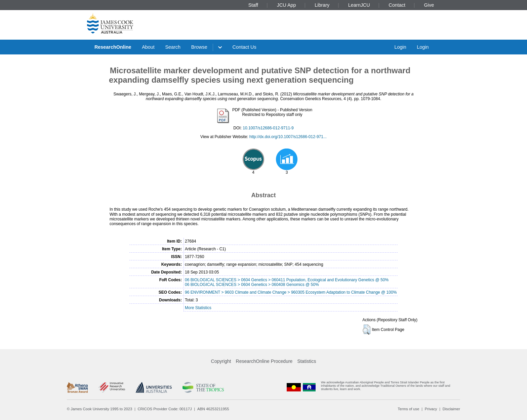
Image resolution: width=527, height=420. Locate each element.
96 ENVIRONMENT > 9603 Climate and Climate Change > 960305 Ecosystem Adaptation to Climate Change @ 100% (291, 292)
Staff (253, 5)
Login (400, 47)
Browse (199, 47)
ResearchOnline (113, 47)
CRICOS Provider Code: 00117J (165, 409)
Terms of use (408, 409)
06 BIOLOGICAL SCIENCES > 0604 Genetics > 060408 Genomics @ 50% (252, 285)
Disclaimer (451, 409)
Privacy (431, 409)
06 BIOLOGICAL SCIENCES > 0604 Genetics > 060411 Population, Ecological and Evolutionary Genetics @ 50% (287, 280)
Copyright (221, 361)
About (148, 47)
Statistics (307, 361)
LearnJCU (359, 5)
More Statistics (198, 308)
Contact (397, 5)
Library (322, 5)
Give (429, 5)
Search (173, 47)
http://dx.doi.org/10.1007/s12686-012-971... (288, 137)
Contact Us (245, 47)
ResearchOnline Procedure (264, 361)
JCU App (287, 5)
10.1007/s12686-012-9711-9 (268, 128)
